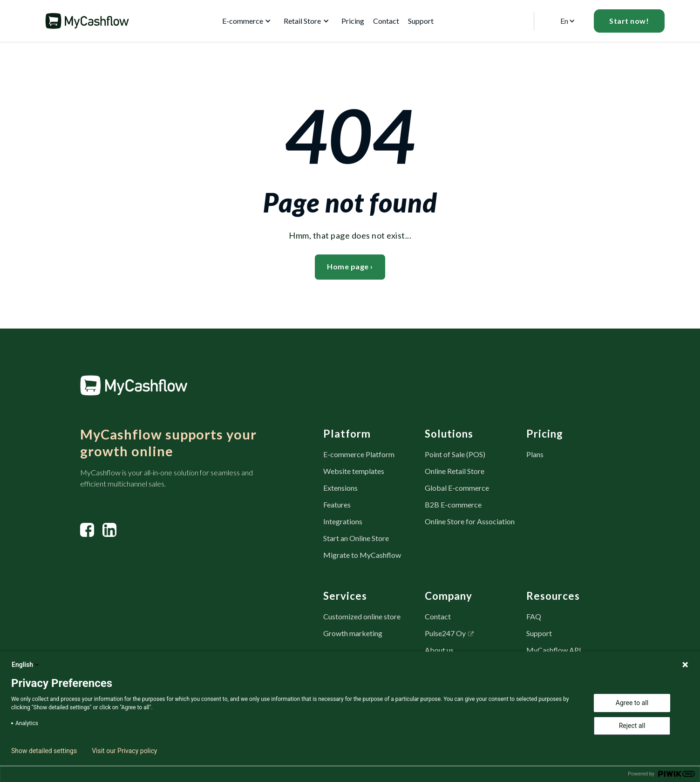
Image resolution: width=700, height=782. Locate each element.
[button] (245, 21)
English (26, 665)
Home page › (350, 266)
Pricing (353, 21)
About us (439, 650)
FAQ (534, 616)
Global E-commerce (457, 488)
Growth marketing (353, 633)
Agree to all (632, 703)
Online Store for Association (470, 521)
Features (337, 504)
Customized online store (362, 616)
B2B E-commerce (453, 504)
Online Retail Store (455, 471)
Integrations (343, 521)
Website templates (354, 471)
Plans (535, 454)
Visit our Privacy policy (124, 751)
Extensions (340, 488)
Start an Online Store (356, 538)
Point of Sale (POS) (455, 454)
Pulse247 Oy (445, 633)
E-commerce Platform (359, 454)
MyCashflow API (554, 650)
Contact (386, 21)
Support (539, 633)
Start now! (629, 21)
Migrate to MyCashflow (362, 555)
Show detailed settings (44, 751)
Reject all (632, 726)
